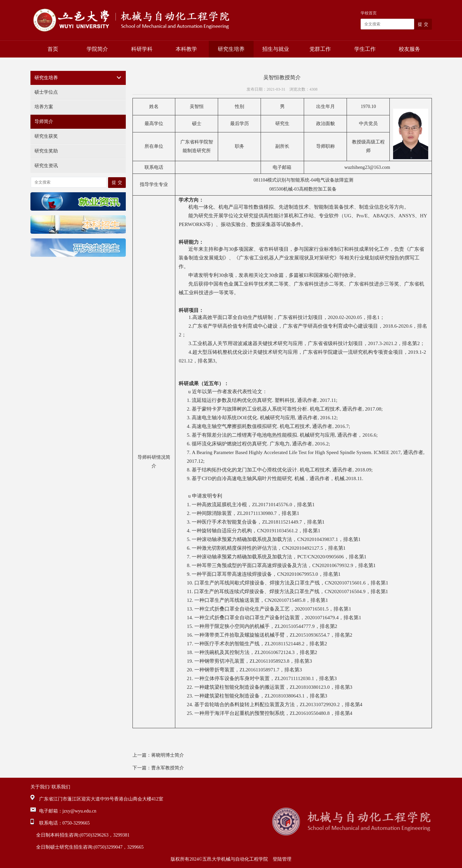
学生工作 (365, 49)
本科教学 (186, 49)
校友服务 (409, 49)
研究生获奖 (46, 136)
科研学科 (142, 49)
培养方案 (44, 107)
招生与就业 (276, 49)
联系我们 (61, 787)
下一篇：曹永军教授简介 (158, 768)
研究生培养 (231, 49)
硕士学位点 (46, 92)
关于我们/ (40, 787)
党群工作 (320, 49)
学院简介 (97, 49)
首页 (53, 49)
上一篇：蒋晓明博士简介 (158, 755)
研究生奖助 (46, 151)
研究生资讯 (46, 166)
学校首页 (369, 13)
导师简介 (44, 122)
